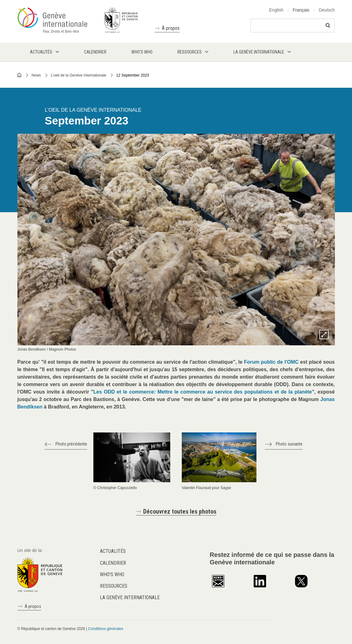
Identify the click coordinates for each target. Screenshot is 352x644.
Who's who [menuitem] (142, 52)
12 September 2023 (132, 75)
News (36, 75)
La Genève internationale (130, 597)
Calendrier (113, 563)
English (276, 10)
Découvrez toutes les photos (180, 511)
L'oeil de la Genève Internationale (78, 75)
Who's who (112, 574)
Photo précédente (71, 444)
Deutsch (327, 10)
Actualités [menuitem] (41, 52)
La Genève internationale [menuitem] (259, 52)
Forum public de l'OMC (271, 362)
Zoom (324, 334)
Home (20, 75)
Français (301, 10)
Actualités (113, 551)
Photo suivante (289, 444)
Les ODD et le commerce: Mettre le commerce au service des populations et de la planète (203, 392)
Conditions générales (106, 629)
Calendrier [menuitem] (95, 52)
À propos (171, 28)
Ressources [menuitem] (190, 52)
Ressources (114, 586)
